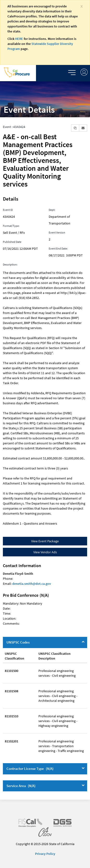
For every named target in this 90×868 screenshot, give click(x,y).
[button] (75, 128)
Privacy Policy (45, 854)
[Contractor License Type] (83, 768)
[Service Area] (83, 785)
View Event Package (45, 541)
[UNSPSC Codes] (83, 642)
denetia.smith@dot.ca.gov (32, 584)
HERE (19, 39)
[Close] (82, 6)
